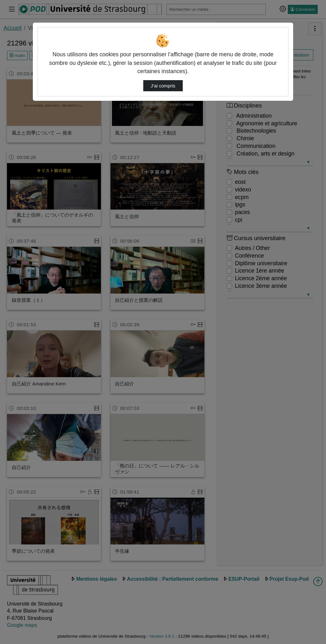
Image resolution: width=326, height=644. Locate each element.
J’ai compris (163, 86)
